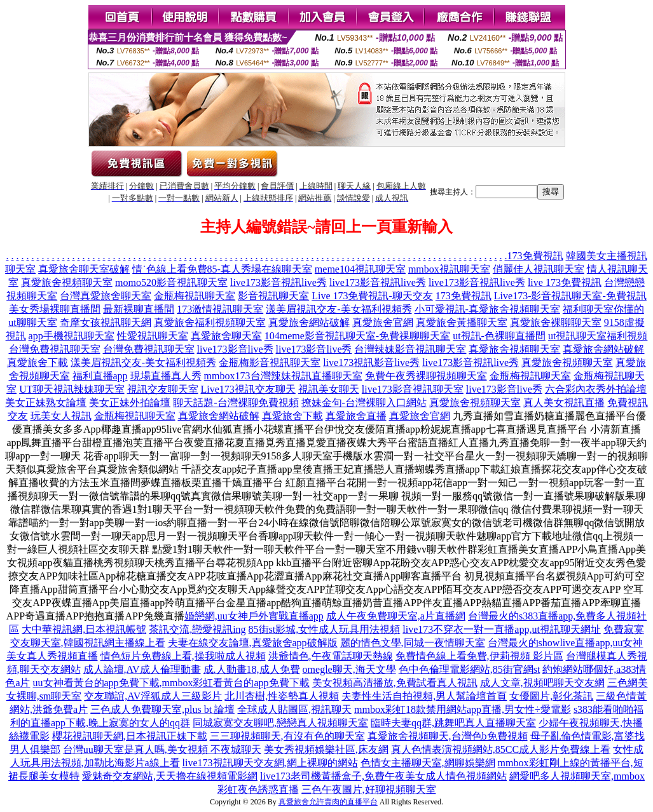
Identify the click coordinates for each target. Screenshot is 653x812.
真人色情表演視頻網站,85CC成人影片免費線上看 (501, 749)
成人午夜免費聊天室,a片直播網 (396, 616)
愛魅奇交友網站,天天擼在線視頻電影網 (170, 776)
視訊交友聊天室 (163, 389)
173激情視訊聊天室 (220, 309)
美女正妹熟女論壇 (46, 403)
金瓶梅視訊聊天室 (195, 296)
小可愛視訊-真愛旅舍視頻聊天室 (487, 309)
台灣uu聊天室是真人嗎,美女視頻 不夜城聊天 (162, 749)
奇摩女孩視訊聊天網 (106, 322)
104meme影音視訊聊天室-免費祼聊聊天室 (357, 336)
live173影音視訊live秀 (278, 282)
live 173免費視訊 (565, 282)
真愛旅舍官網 (383, 322)
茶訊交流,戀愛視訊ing (197, 629)
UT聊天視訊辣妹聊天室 (72, 389)
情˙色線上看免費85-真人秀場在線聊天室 (222, 269)
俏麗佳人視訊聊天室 (539, 269)
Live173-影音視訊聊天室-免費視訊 (570, 296)
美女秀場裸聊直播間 (55, 309)
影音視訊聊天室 (273, 296)
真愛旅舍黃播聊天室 (462, 322)
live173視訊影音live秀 (371, 362)
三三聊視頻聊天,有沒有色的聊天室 (287, 736)
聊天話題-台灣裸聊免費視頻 (236, 403)
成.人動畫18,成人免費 (252, 669)
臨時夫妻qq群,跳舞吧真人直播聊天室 (453, 723)
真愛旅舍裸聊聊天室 (556, 322)
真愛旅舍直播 (356, 416)
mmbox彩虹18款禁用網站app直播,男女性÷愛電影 (463, 709)
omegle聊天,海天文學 (349, 669)
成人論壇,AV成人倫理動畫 (142, 669)
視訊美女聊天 (329, 389)
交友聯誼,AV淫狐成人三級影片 (153, 696)
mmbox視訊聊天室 (449, 269)
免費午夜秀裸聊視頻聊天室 (426, 376)
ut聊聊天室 (32, 322)
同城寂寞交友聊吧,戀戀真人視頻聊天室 (280, 723)
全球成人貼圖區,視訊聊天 (294, 709)
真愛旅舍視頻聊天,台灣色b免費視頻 (448, 736)
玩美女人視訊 (61, 416)
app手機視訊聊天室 (72, 336)
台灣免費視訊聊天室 (55, 349)
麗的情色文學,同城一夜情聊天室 (413, 643)
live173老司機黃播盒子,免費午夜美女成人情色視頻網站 (383, 776)
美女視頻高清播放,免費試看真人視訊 (395, 683)
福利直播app (100, 376)
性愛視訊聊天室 (153, 336)
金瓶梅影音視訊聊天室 (270, 362)
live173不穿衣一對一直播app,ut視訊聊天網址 (502, 629)
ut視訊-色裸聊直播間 (499, 336)
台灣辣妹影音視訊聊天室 (410, 349)
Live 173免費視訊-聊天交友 (372, 296)
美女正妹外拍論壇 (130, 403)
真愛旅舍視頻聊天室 (67, 282)
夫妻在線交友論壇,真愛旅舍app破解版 (253, 643)
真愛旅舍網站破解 (309, 322)
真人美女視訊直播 (564, 403)
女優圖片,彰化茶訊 (551, 696)
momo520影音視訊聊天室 (171, 282)
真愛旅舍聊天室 (226, 336)
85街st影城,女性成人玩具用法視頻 (325, 629)
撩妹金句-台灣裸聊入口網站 (364, 403)
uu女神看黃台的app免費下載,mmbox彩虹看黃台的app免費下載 (171, 683)
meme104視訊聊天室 (360, 269)
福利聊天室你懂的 (603, 309)
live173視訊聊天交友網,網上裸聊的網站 (270, 763)
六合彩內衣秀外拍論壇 (596, 389)
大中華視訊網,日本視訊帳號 (84, 629)
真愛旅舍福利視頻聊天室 (210, 322)
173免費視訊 (535, 256)
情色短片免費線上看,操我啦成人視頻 (183, 656)
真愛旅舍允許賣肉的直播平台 (328, 802)
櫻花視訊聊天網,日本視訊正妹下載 (130, 736)
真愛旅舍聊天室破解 (84, 269)
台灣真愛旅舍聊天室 (106, 296)
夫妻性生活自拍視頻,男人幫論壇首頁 (424, 696)
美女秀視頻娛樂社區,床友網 (326, 749)
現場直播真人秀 (166, 376)
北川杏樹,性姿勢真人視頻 (282, 696)
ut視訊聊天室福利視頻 (598, 336)
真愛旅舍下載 (38, 362)
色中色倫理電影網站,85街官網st (470, 669)
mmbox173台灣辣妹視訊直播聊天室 (283, 376)
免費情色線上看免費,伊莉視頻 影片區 (479, 656)
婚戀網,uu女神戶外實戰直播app (254, 616)
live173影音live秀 (235, 349)
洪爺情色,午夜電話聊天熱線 (331, 656)
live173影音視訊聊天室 (413, 389)
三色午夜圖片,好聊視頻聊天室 (369, 789)
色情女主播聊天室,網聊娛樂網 (428, 763)
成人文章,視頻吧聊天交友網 (542, 683)
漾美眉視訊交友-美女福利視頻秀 (339, 309)
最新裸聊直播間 (139, 309)
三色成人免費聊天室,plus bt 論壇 (162, 709)
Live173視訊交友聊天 (248, 389)
